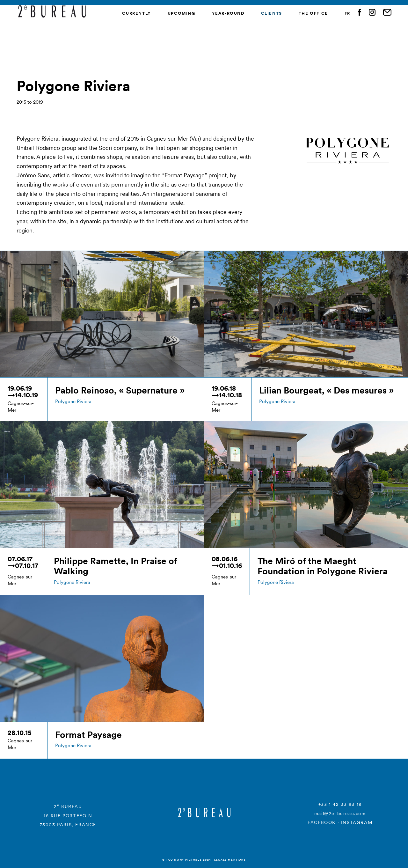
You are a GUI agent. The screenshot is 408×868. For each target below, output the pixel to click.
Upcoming (182, 13)
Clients (272, 13)
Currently (136, 13)
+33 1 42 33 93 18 (340, 804)
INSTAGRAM (357, 822)
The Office (313, 13)
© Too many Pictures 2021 (186, 860)
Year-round (228, 13)
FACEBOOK (322, 822)
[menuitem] (347, 14)
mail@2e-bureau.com (340, 813)
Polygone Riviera (73, 401)
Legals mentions (230, 860)
